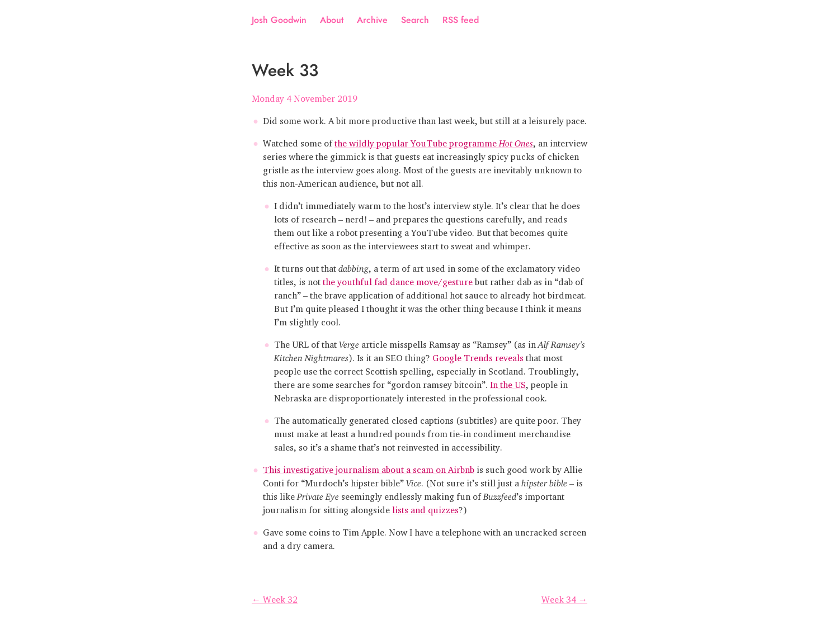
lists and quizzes (425, 508)
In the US (508, 382)
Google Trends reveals (478, 356)
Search (415, 20)
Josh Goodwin (279, 20)
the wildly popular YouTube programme (434, 141)
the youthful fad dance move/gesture (398, 280)
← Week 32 (275, 597)
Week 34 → (564, 597)
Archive (372, 20)
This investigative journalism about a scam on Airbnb (369, 467)
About (332, 20)
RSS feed (461, 20)
